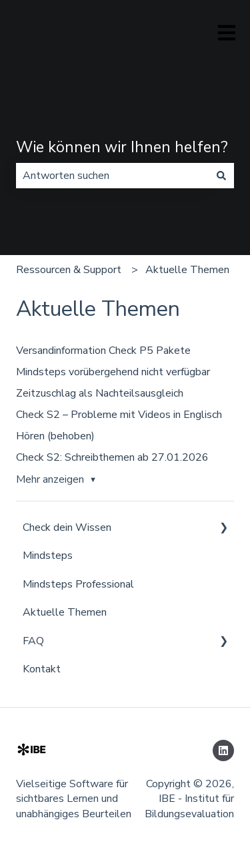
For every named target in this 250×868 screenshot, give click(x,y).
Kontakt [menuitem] (42, 669)
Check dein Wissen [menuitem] (67, 527)
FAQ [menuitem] (33, 641)
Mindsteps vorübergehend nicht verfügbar (113, 372)
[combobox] (112, 176)
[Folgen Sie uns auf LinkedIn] (223, 750)
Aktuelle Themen (187, 270)
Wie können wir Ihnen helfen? (122, 147)
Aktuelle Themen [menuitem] (65, 612)
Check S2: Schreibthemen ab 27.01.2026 (112, 457)
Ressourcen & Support (69, 270)
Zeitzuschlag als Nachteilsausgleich (100, 393)
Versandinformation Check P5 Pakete (103, 351)
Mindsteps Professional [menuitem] (78, 584)
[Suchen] (221, 176)
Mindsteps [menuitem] (48, 556)
